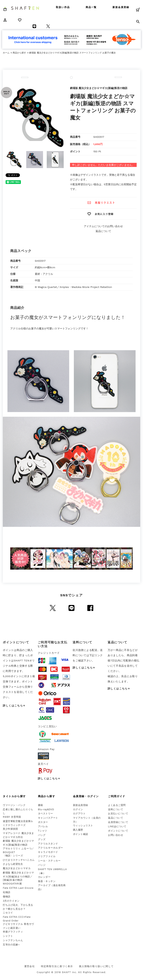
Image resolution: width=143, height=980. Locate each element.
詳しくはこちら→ (14, 706)
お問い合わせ (116, 835)
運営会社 (30, 966)
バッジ (42, 865)
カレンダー (44, 877)
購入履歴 (78, 830)
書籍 (40, 805)
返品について (103, 231)
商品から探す (19, 53)
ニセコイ (8, 913)
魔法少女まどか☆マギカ (17, 868)
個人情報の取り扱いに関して (96, 966)
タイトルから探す (14, 796)
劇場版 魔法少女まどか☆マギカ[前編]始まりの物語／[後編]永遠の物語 (18, 876)
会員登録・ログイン (86, 796)
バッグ (42, 835)
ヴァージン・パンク (14, 805)
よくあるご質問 (117, 805)
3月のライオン (11, 901)
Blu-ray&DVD (46, 809)
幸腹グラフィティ (13, 932)
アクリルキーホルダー (51, 848)
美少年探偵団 (10, 829)
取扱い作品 (63, 7)
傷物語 (7, 897)
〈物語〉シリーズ (13, 856)
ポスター (43, 822)
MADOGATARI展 (12, 884)
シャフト (8, 936)
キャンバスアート (48, 818)
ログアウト (79, 814)
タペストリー (46, 814)
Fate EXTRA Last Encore (18, 888)
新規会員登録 (121, 7)
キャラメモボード (48, 852)
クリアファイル (47, 856)
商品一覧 (91, 7)
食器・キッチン (47, 881)
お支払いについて (118, 814)
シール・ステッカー (49, 861)
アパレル (43, 826)
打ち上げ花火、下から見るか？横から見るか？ (18, 907)
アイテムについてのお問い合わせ (103, 226)
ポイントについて (118, 831)
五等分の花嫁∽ (11, 945)
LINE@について (117, 826)
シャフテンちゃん (13, 940)
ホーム (6, 53)
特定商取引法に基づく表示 (57, 966)
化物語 (7, 892)
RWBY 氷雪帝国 (12, 817)
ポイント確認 (81, 834)
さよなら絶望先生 (13, 864)
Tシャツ (43, 831)
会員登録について (118, 822)
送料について (116, 809)
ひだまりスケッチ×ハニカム (19, 860)
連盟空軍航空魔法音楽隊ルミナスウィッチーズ (18, 823)
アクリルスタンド (48, 844)
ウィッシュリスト (83, 825)
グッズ (42, 839)
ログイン (78, 809)
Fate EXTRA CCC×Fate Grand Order (17, 919)
